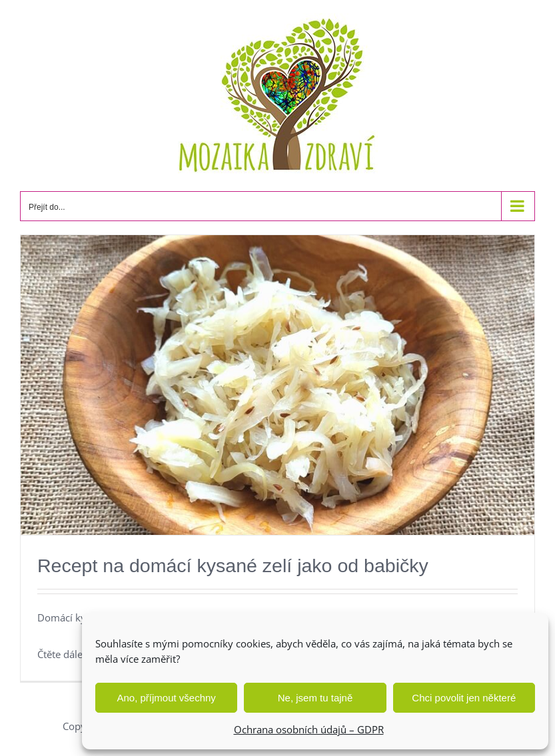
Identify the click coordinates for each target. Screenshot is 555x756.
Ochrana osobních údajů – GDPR (309, 729)
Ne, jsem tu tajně (315, 698)
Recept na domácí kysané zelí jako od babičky (233, 566)
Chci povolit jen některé (464, 698)
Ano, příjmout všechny (166, 698)
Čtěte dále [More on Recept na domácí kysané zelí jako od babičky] (60, 654)
